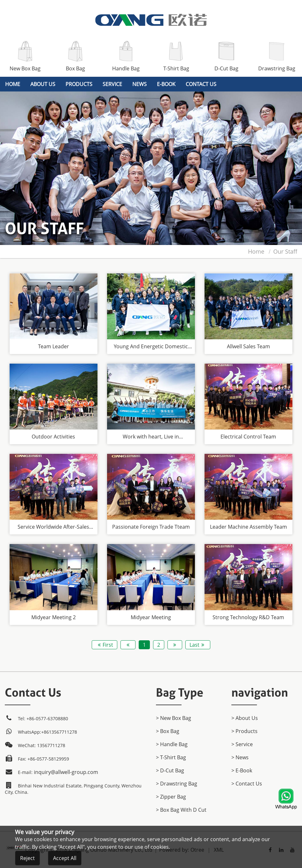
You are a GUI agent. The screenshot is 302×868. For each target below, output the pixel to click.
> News (240, 757)
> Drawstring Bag (177, 784)
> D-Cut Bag (170, 770)
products (79, 84)
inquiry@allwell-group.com (66, 772)
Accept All (65, 859)
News (139, 84)
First (105, 645)
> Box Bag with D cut (181, 810)
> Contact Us (247, 784)
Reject (27, 859)
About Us (43, 84)
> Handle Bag (172, 744)
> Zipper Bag (171, 797)
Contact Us (201, 84)
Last (198, 645)
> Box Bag (168, 731)
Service (112, 84)
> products (244, 731)
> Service (242, 744)
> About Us (245, 718)
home (13, 84)
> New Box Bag (174, 718)
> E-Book (242, 770)
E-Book (166, 84)
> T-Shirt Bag (171, 757)
